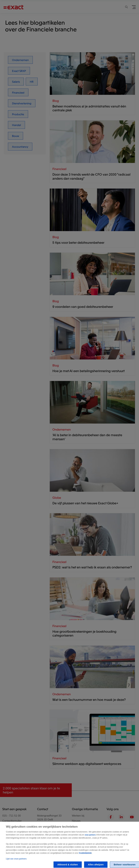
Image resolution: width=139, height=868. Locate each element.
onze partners (90, 837)
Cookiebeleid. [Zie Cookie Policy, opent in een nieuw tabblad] (85, 855)
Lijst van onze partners (16, 861)
